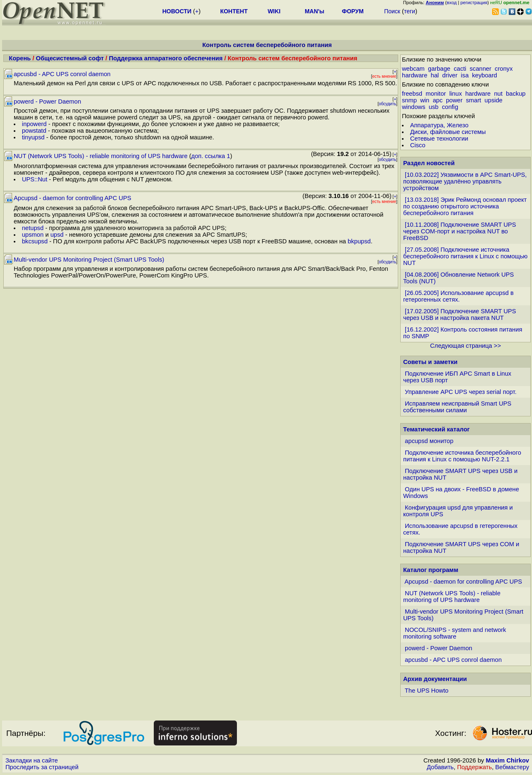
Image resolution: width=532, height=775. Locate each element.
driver (450, 75)
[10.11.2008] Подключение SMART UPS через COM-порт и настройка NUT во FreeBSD (460, 231)
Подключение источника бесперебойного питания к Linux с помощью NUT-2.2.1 (462, 456)
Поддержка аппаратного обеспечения (166, 58)
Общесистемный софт (70, 58)
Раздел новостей (429, 163)
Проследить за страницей (42, 767)
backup (516, 94)
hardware (415, 75)
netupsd (33, 228)
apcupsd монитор (429, 441)
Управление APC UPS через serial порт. (461, 392)
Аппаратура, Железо (439, 125)
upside (494, 100)
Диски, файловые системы (448, 132)
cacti (460, 69)
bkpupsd (359, 241)
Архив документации (435, 679)
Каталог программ (431, 570)
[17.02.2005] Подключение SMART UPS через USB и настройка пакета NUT (460, 314)
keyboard (485, 75)
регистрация (474, 2)
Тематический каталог (436, 429)
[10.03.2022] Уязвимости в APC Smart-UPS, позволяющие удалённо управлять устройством (465, 181)
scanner (480, 69)
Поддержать (475, 767)
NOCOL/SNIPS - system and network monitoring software (455, 633)
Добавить (440, 767)
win (425, 100)
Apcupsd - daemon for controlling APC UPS (73, 198)
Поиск (392, 11)
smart (474, 100)
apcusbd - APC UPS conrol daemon (62, 74)
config (450, 107)
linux (456, 94)
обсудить (387, 104)
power (454, 100)
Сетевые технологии (439, 139)
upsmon (33, 235)
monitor (436, 94)
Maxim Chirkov (507, 760)
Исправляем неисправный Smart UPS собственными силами (457, 407)
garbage (439, 69)
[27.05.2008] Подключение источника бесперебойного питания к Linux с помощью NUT (465, 256)
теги (410, 11)
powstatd (34, 131)
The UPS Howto (427, 691)
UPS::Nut (35, 179)
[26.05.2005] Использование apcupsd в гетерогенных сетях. (458, 296)
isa (465, 75)
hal (435, 75)
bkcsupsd (35, 241)
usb (433, 107)
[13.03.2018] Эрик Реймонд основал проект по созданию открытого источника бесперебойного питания (465, 206)
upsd (57, 235)
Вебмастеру (512, 767)
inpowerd (34, 124)
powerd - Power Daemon (47, 102)
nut (498, 94)
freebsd (412, 94)
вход (452, 2)
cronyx (504, 69)
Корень (20, 58)
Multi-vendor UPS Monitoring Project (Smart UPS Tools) (89, 260)
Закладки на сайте (32, 760)
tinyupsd (33, 137)
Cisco (418, 145)
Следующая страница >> (465, 346)
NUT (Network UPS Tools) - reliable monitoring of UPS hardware (101, 156)
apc (438, 100)
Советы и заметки (430, 362)
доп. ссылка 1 (211, 156)
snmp (409, 100)
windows (414, 107)
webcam (413, 69)
